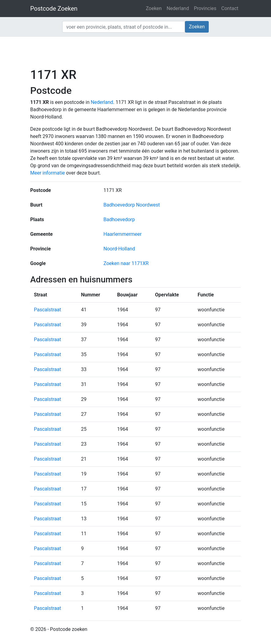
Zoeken (154, 8)
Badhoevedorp (119, 219)
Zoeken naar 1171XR (126, 263)
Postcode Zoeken (54, 9)
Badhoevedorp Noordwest (132, 205)
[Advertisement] (135, 52)
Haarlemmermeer (123, 234)
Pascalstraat (47, 310)
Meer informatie (48, 173)
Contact (230, 8)
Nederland (178, 8)
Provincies (205, 8)
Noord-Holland (119, 249)
